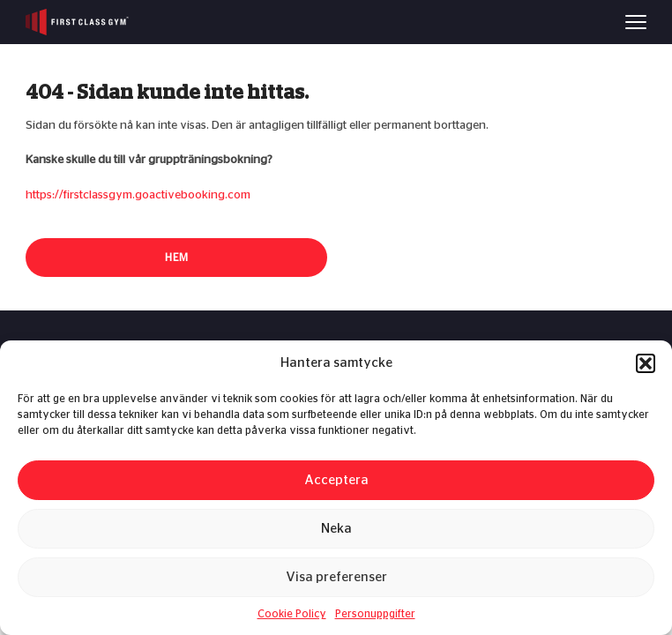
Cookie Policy (292, 614)
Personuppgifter (375, 614)
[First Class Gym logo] (77, 22)
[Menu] (636, 22)
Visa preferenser (336, 577)
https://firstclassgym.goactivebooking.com (138, 195)
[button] (646, 363)
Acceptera (336, 480)
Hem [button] (177, 258)
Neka (336, 529)
